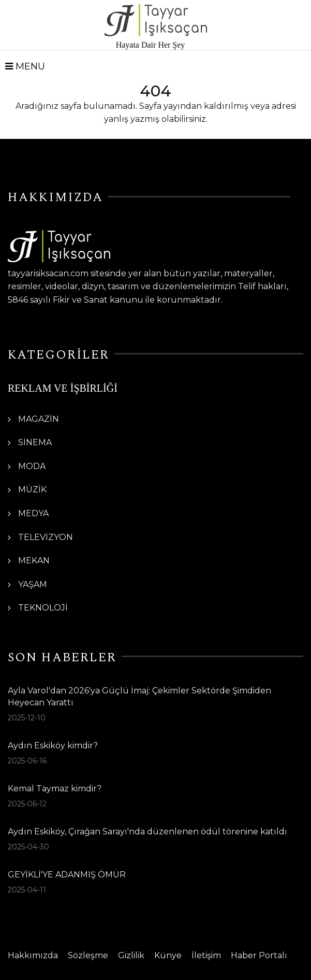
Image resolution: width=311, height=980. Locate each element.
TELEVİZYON (46, 537)
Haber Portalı (259, 955)
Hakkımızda (33, 955)
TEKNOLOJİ (43, 608)
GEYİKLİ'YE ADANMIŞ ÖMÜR (67, 875)
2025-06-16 (27, 761)
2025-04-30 (28, 847)
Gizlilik (131, 955)
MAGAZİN (39, 419)
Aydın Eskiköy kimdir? (53, 745)
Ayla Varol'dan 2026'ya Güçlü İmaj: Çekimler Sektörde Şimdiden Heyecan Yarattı (139, 696)
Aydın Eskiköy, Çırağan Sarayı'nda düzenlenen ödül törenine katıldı (147, 832)
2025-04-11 (27, 890)
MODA (32, 466)
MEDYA (33, 513)
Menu (25, 66)
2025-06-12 (27, 804)
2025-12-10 (27, 718)
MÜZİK (32, 489)
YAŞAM (33, 584)
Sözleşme (88, 955)
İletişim (206, 955)
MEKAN (34, 560)
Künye (168, 955)
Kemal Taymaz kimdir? (55, 789)
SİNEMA (35, 442)
